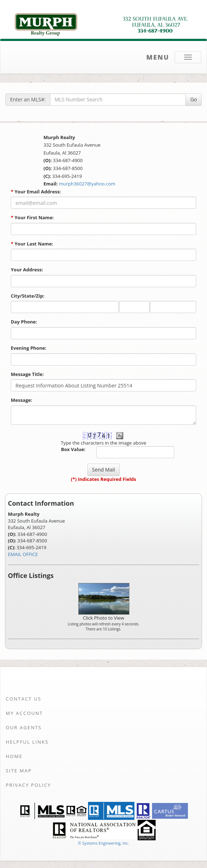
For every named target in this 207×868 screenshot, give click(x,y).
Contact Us (24, 699)
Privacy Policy (28, 785)
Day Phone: (24, 322)
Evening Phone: (29, 348)
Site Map (19, 771)
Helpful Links (27, 742)
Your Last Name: (32, 244)
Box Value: (73, 449)
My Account (24, 713)
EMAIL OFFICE (23, 554)
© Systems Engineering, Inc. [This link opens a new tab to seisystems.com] (103, 843)
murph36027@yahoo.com (87, 184)
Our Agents (24, 727)
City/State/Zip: (27, 296)
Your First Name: (32, 217)
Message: (21, 400)
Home (14, 756)
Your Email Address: (36, 192)
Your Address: (27, 270)
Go (194, 99)
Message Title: (27, 374)
